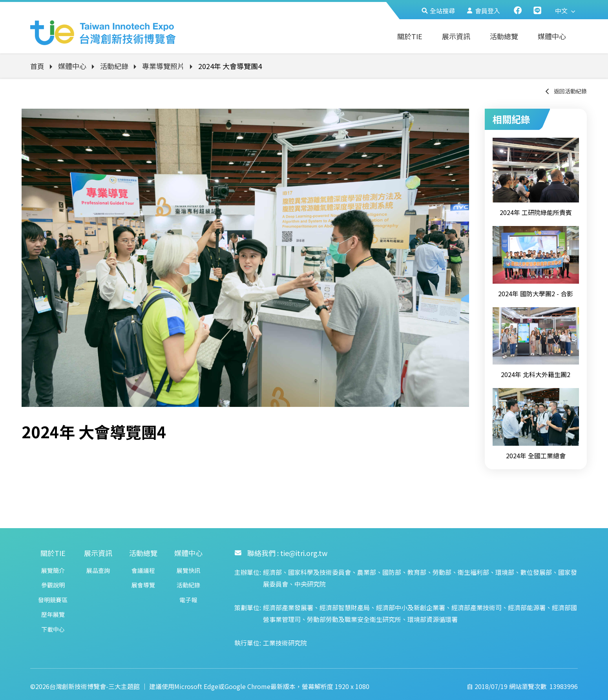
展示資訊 (456, 36)
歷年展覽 (53, 614)
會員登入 (483, 11)
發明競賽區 (53, 600)
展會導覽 (143, 585)
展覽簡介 (53, 570)
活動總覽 (504, 36)
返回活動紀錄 (566, 91)
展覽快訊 (188, 570)
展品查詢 (98, 570)
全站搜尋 (438, 11)
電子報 (188, 600)
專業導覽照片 (163, 66)
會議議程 (143, 570)
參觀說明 (53, 585)
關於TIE (410, 36)
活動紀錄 (114, 66)
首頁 (37, 66)
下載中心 (53, 629)
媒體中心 (552, 36)
